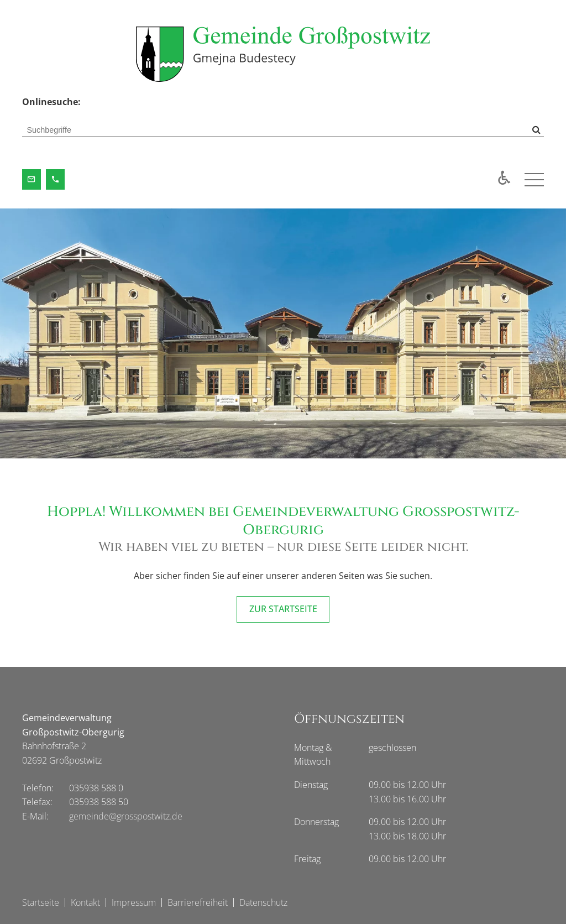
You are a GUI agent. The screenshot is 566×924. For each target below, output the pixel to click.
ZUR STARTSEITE (283, 609)
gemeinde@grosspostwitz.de (126, 816)
